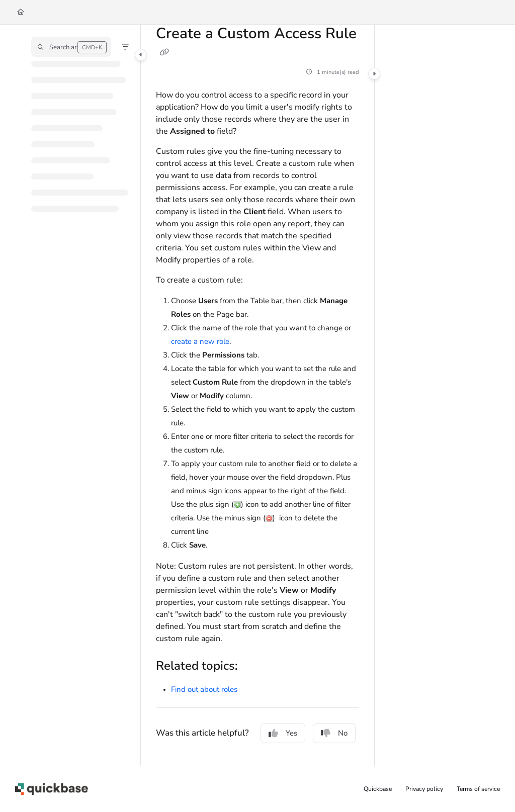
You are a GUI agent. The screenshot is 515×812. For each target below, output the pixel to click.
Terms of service (478, 789)
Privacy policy (424, 789)
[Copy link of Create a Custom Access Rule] (164, 52)
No (334, 733)
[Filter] (125, 47)
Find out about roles (204, 689)
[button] (71, 47)
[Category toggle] (141, 55)
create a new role (200, 341)
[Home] (21, 12)
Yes (283, 733)
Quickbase (378, 789)
